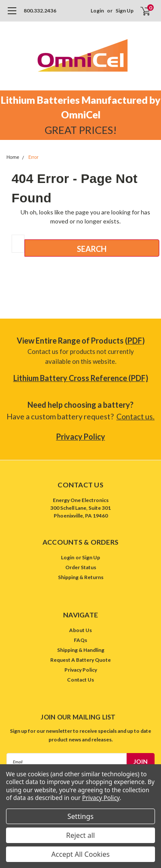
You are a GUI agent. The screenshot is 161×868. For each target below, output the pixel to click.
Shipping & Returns (81, 577)
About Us (80, 630)
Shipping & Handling (81, 650)
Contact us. (135, 416)
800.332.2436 (40, 11)
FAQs (80, 640)
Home (13, 157)
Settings (80, 816)
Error (33, 157)
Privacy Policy (81, 437)
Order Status (81, 567)
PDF (135, 341)
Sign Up (125, 11)
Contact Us (80, 680)
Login (97, 11)
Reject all (80, 835)
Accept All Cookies (81, 854)
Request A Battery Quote (80, 660)
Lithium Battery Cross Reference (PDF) (81, 378)
